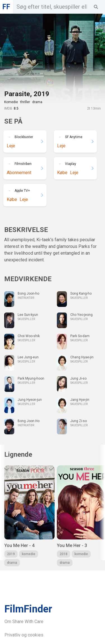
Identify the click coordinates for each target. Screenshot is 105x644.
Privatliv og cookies (24, 635)
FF (6, 7)
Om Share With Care (24, 621)
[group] (29, 516)
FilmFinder (28, 609)
